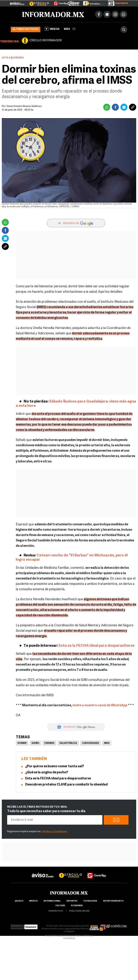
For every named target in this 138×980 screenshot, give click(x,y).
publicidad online (79, 911)
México (33, 901)
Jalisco (19, 901)
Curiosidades (91, 743)
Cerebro (49, 743)
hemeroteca (56, 911)
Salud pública (68, 743)
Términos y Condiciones (54, 832)
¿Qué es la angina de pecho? (47, 773)
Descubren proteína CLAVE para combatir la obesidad (66, 785)
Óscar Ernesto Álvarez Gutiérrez (24, 106)
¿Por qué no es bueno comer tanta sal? (55, 766)
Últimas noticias (26, 29)
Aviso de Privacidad (54, 936)
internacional (52, 901)
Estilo (6, 58)
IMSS (107, 743)
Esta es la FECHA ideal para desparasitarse (97, 646)
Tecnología (90, 901)
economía (77, 906)
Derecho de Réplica (73, 936)
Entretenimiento (113, 901)
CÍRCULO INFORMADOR (46, 41)
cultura (60, 906)
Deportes (72, 901)
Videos (52, 29)
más (70, 29)
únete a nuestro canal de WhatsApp (100, 705)
